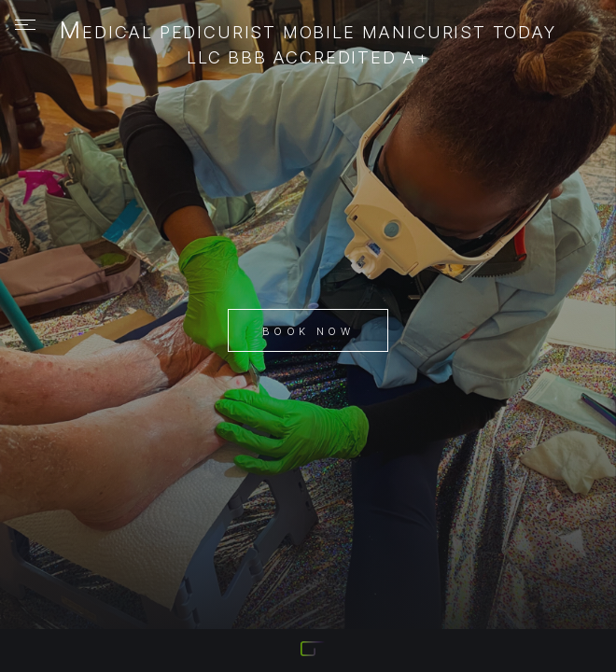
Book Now (308, 331)
